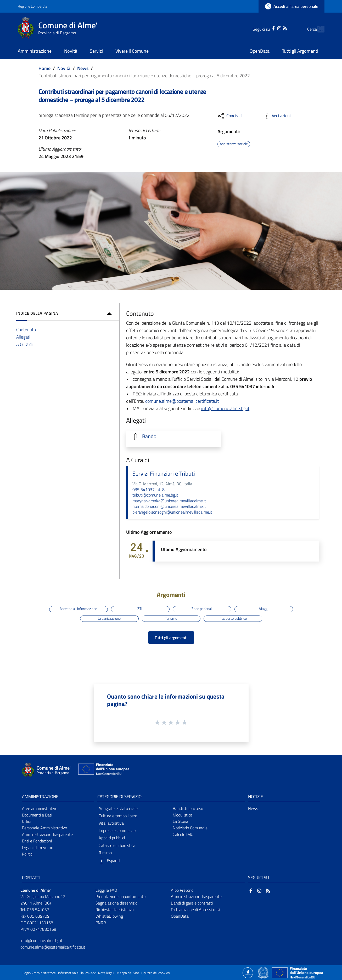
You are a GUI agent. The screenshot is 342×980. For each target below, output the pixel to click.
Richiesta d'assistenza (115, 910)
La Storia (180, 821)
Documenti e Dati (37, 815)
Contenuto (26, 330)
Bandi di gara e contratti (192, 903)
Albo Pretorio (182, 890)
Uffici (26, 821)
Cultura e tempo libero (118, 816)
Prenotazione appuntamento (120, 896)
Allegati (23, 337)
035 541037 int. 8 (148, 489)
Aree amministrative (40, 808)
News (83, 68)
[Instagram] (270, 28)
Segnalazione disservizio (116, 903)
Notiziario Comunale (190, 828)
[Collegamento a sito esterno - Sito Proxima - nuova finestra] (248, 972)
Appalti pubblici (112, 838)
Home (44, 68)
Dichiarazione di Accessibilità (195, 910)
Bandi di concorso (188, 808)
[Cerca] (318, 29)
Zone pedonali (202, 609)
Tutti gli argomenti (171, 638)
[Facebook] (264, 28)
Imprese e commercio (117, 830)
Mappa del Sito (128, 973)
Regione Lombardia (32, 6)
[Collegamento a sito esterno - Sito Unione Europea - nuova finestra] (103, 770)
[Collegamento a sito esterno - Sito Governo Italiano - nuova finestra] (264, 972)
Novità (64, 68)
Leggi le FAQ (106, 890)
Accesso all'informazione (78, 609)
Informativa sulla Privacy (77, 973)
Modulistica (183, 815)
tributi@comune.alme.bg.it (155, 495)
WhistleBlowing (109, 916)
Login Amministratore (39, 973)
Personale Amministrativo (44, 828)
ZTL (140, 609)
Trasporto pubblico (233, 618)
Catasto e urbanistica (117, 845)
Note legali (106, 973)
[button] (133, 861)
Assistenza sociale (234, 144)
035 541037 (38, 910)
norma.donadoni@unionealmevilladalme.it (169, 506)
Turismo (171, 618)
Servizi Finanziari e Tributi (164, 473)
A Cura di (24, 344)
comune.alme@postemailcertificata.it (182, 401)
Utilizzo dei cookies (156, 973)
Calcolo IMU (183, 834)
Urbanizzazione (109, 618)
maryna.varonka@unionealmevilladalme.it (169, 501)
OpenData (180, 916)
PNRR (101, 923)
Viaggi (264, 609)
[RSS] (276, 28)
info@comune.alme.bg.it (225, 408)
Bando (149, 436)
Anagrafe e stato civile (118, 808)
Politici (28, 854)
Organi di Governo (38, 847)
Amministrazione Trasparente (47, 834)
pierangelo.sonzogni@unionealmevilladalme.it (172, 512)
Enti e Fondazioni (37, 841)
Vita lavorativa (111, 823)
